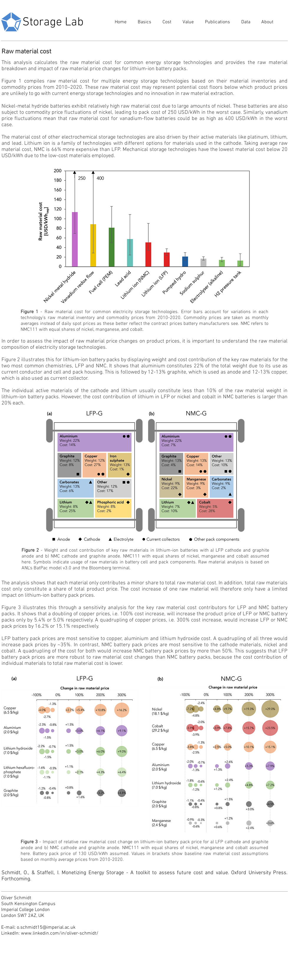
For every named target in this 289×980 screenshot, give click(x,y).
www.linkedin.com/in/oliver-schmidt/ (60, 933)
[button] (143, 22)
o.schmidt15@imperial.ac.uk (46, 928)
